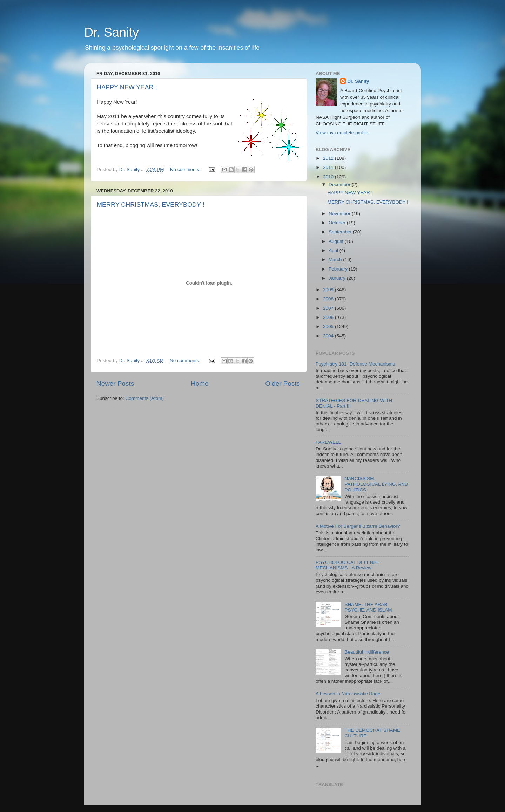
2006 (329, 317)
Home (200, 384)
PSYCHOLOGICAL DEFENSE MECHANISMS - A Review (348, 565)
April (334, 250)
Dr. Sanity (112, 32)
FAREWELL (328, 442)
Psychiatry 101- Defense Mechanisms (355, 364)
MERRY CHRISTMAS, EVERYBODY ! (151, 205)
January (338, 278)
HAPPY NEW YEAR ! (127, 87)
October (338, 223)
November (340, 214)
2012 (329, 158)
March (336, 260)
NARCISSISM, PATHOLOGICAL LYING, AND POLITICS (376, 484)
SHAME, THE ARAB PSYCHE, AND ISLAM (368, 607)
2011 (329, 167)
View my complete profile (342, 133)
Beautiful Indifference (367, 652)
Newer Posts (115, 384)
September (341, 232)
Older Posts (282, 384)
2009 (329, 290)
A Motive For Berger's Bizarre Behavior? (358, 526)
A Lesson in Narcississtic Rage (348, 694)
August (337, 241)
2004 (329, 336)
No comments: (186, 169)
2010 (329, 177)
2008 (329, 299)
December (340, 185)
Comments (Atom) (145, 398)
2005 (329, 326)
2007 (329, 308)
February (339, 269)
